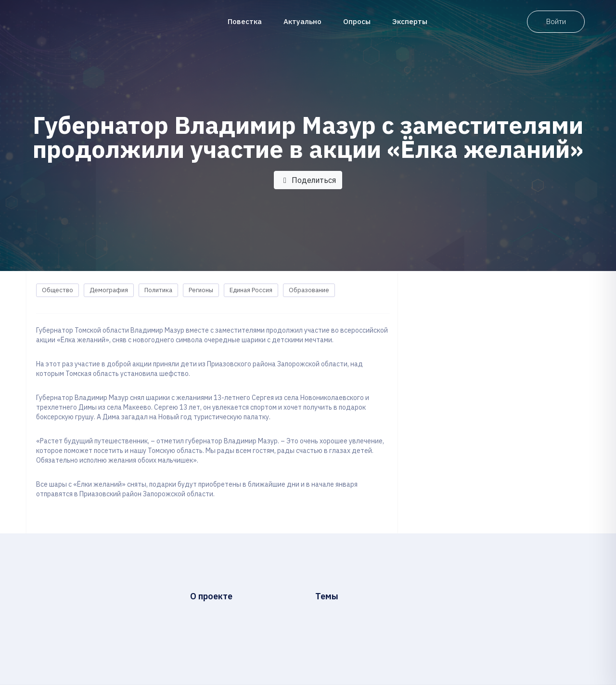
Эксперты (410, 21)
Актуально (302, 21)
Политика (158, 290)
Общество (58, 290)
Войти (556, 21)
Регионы (201, 290)
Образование (309, 290)
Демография (109, 290)
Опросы (357, 21)
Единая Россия (251, 290)
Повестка (245, 21)
